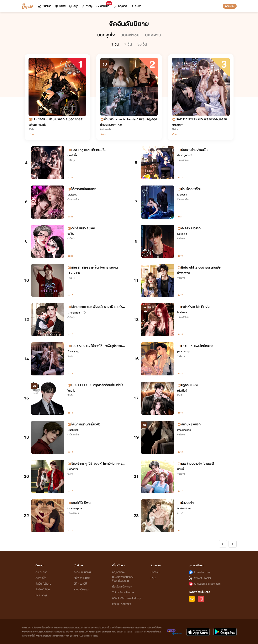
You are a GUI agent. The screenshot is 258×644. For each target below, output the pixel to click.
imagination (184, 430)
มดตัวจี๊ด (72, 155)
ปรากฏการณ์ (185, 155)
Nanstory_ (178, 125)
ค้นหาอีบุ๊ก (41, 578)
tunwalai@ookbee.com (207, 584)
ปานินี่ (181, 469)
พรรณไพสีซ (184, 508)
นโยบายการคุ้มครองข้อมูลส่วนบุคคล (123, 579)
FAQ (153, 578)
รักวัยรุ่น (71, 160)
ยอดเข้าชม (130, 35)
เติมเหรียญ (41, 595)
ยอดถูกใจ (107, 35)
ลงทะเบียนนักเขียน (83, 572)
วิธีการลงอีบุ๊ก (81, 584)
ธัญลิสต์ (120, 6)
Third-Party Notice (123, 592)
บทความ (155, 572)
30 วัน (142, 44)
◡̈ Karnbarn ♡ (77, 313)
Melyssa (72, 195)
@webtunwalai (203, 578)
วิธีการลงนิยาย (82, 578)
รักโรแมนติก (106, 130)
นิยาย (60, 6)
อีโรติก (32, 130)
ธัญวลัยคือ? (119, 572)
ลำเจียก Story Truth (111, 125)
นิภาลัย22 (73, 469)
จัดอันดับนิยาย (43, 584)
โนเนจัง (71, 391)
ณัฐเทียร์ (182, 391)
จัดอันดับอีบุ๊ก (43, 590)
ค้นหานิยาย (41, 572)
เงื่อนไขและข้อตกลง (122, 587)
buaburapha (75, 508)
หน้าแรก (45, 6)
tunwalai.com (202, 572)
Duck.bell (73, 430)
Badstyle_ (73, 352)
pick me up (184, 352)
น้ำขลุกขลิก (184, 273)
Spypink (182, 234)
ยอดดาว (153, 35)
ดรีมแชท (104, 5)
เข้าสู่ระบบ (230, 6)
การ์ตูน (87, 6)
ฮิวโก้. (71, 234)
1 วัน (115, 44)
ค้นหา (136, 6)
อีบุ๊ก (74, 6)
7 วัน (129, 44)
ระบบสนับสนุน (81, 590)
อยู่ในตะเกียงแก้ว (37, 125)
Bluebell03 (74, 273)
